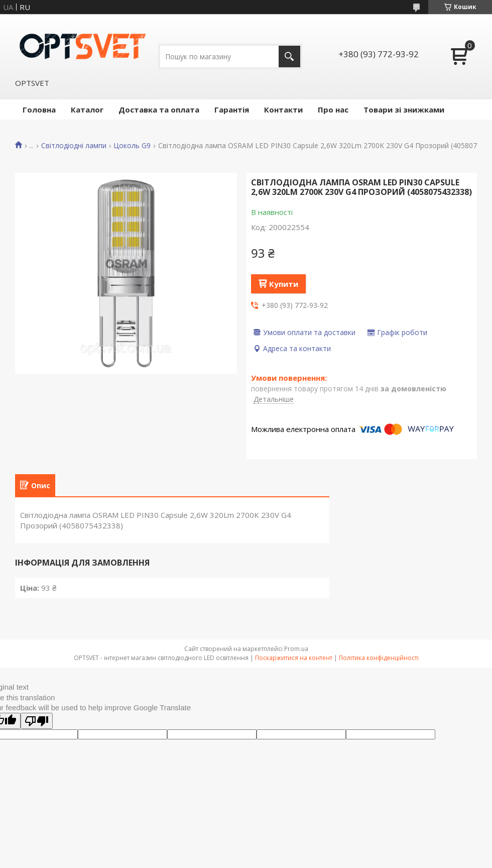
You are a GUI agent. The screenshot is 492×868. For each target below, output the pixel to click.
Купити (284, 284)
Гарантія (232, 110)
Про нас (333, 110)
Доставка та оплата (159, 110)
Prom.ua (296, 649)
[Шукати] (289, 57)
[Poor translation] (37, 721)
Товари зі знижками (404, 110)
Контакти (283, 110)
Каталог (87, 110)
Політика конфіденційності (379, 658)
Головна (39, 110)
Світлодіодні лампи (74, 146)
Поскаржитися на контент (294, 658)
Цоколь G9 (132, 146)
